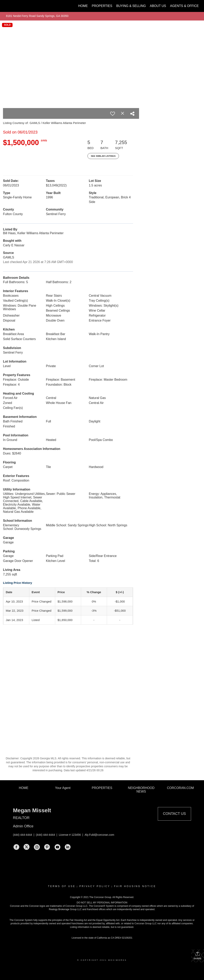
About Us (158, 6)
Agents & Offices (185, 6)
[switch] (113, 114)
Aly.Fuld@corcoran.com (100, 835)
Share (198, 956)
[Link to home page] (7, 6)
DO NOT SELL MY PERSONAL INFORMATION (102, 903)
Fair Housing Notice (135, 886)
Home (83, 6)
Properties (102, 6)
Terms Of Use (62, 886)
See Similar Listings (103, 156)
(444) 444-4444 (23, 835)
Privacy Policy (95, 886)
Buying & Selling (131, 6)
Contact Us (174, 814)
